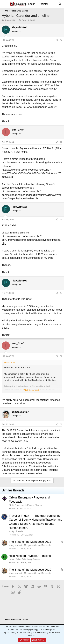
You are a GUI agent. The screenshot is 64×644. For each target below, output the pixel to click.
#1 (61, 40)
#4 (61, 293)
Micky (12, 531)
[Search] (60, 4)
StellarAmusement (17, 505)
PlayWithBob (11, 20)
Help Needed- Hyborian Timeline (30, 556)
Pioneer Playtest (35, 505)
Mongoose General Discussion (38, 545)
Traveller (20, 531)
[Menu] (5, 4)
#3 (61, 220)
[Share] (57, 40)
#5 (61, 356)
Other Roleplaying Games (28, 559)
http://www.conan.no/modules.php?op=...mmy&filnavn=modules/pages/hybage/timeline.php (31, 240)
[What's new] (53, 4)
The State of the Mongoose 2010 (30, 570)
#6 (61, 424)
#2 (61, 142)
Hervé (12, 559)
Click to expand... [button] (32, 390)
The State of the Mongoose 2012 (30, 542)
